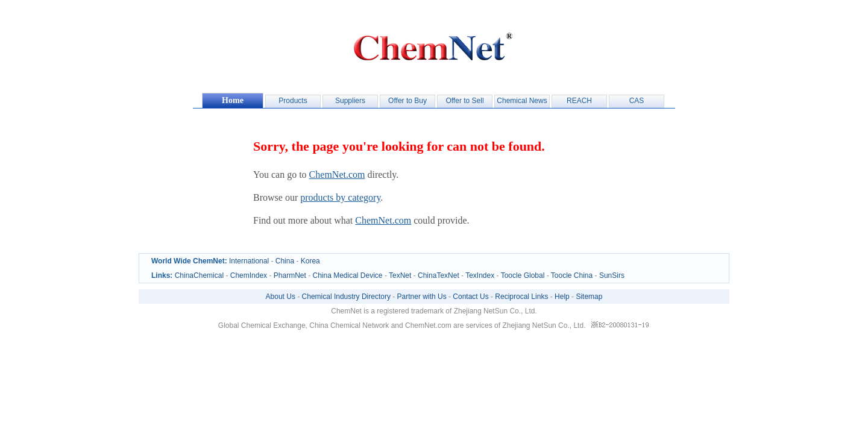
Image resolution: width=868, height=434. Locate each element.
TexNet (400, 275)
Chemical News (522, 101)
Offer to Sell (464, 101)
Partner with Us (422, 297)
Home (233, 100)
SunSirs (612, 275)
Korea (310, 261)
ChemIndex (249, 275)
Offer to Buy (407, 101)
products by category (340, 197)
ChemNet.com (337, 175)
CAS (637, 101)
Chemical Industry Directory (346, 297)
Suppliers (350, 101)
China (285, 261)
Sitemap (589, 297)
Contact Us (470, 297)
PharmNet (290, 275)
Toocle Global (523, 275)
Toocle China (572, 275)
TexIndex (480, 275)
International (249, 261)
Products (293, 101)
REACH (579, 101)
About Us (281, 297)
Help (562, 297)
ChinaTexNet (439, 275)
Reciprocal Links (521, 297)
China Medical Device (347, 275)
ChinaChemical (199, 275)
